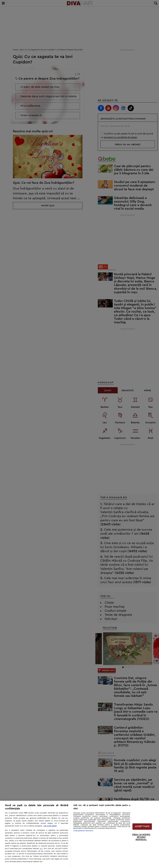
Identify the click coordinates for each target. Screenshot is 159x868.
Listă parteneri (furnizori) (83, 831)
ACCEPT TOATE (142, 827)
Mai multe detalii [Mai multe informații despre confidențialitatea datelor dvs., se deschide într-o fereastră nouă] (50, 826)
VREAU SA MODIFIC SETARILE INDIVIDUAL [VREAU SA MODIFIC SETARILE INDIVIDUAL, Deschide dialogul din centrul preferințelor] (141, 837)
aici (41, 848)
